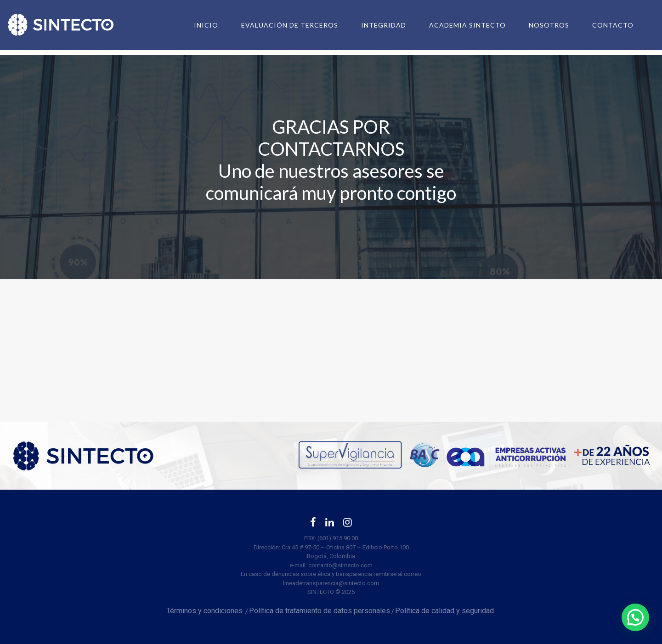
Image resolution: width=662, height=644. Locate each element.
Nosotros (541, 25)
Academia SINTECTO (459, 25)
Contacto (605, 25)
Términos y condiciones (204, 611)
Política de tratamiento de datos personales (320, 611)
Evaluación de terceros (281, 25)
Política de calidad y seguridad (445, 611)
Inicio (198, 25)
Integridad (375, 25)
